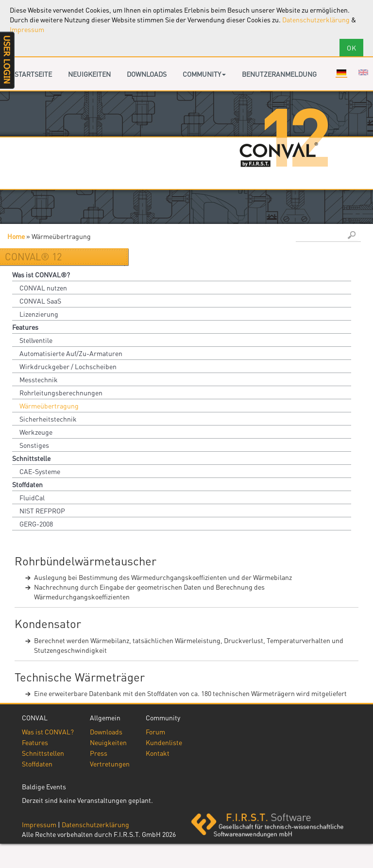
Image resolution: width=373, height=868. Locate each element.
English (363, 72)
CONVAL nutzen (43, 288)
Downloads (147, 74)
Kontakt (158, 753)
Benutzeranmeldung (279, 74)
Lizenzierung (39, 314)
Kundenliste (164, 742)
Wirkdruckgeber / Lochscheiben (68, 366)
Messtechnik (39, 379)
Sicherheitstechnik (48, 419)
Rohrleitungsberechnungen (61, 392)
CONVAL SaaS (40, 301)
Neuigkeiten (89, 74)
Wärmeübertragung (49, 406)
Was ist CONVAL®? (41, 274)
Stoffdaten (27, 484)
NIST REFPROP (42, 511)
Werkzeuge (36, 432)
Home (16, 236)
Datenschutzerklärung (316, 19)
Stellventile (36, 340)
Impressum (27, 29)
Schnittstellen (43, 753)
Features (25, 327)
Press (99, 753)
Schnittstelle (31, 458)
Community (204, 74)
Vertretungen (110, 764)
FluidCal (32, 497)
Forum (155, 732)
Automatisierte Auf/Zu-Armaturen (71, 353)
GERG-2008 (36, 524)
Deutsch (341, 72)
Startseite (33, 74)
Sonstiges (34, 445)
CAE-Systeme (40, 471)
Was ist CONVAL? (48, 732)
